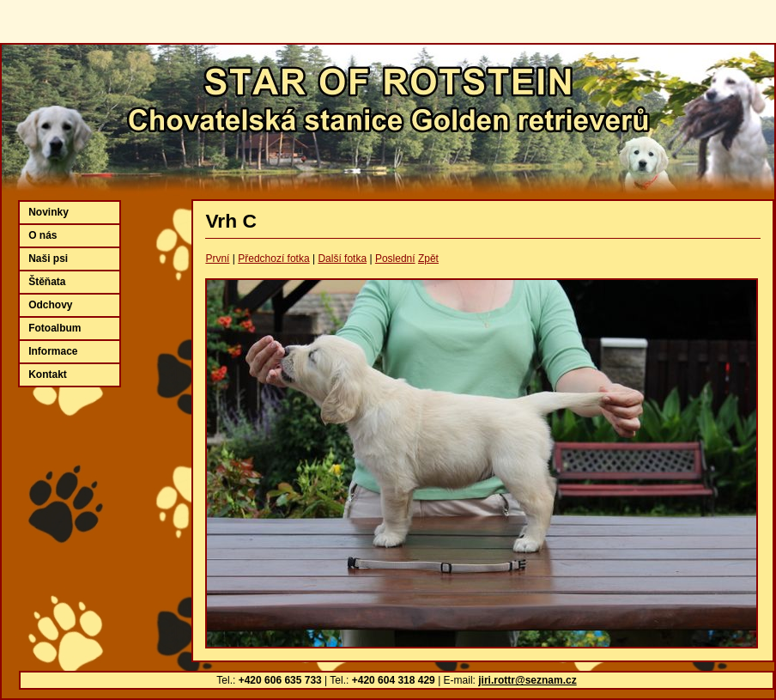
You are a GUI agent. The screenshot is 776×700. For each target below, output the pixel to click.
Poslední (395, 259)
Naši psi (48, 259)
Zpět (428, 259)
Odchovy (50, 305)
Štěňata (47, 282)
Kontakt (48, 374)
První (217, 259)
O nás (42, 235)
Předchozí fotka (273, 259)
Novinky (48, 212)
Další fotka (342, 259)
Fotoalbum (55, 328)
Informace (53, 351)
